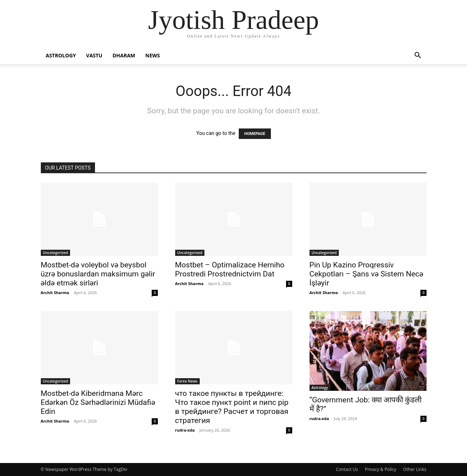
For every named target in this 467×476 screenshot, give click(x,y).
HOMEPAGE (255, 134)
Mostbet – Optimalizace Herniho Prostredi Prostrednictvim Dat (230, 269)
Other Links (415, 469)
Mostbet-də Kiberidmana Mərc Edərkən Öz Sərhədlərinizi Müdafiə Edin (98, 402)
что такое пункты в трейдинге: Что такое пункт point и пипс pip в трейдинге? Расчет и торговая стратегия (232, 407)
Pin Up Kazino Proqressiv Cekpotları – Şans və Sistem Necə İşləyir (366, 274)
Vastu (94, 55)
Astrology (61, 55)
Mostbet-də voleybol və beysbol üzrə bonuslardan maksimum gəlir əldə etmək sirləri (98, 274)
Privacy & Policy (380, 469)
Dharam (124, 55)
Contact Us (347, 469)
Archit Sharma (55, 292)
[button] (418, 56)
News (152, 55)
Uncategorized (56, 253)
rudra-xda (185, 430)
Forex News (187, 381)
